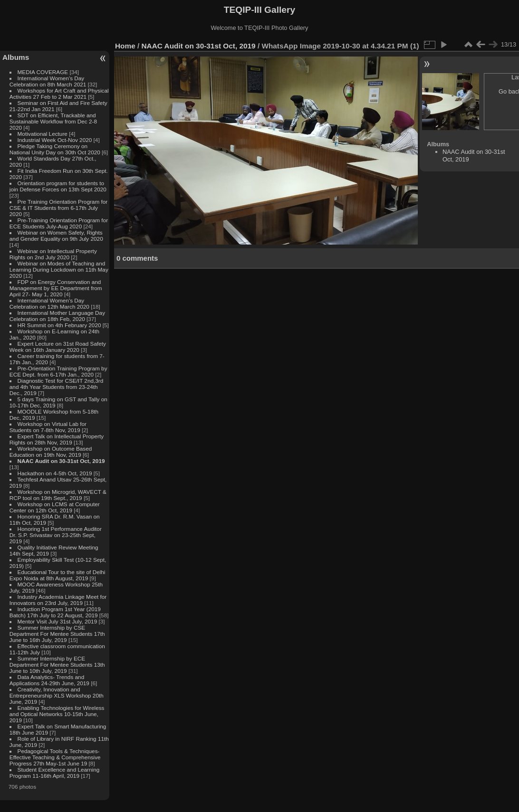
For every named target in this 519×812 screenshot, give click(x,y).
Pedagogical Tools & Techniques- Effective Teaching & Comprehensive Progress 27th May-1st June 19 (55, 757)
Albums (16, 57)
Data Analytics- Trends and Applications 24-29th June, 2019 (49, 680)
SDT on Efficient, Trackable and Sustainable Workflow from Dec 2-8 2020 (53, 121)
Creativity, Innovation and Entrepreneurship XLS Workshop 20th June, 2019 (57, 695)
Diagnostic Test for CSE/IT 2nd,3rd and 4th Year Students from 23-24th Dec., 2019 (56, 387)
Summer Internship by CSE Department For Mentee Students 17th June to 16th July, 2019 (57, 634)
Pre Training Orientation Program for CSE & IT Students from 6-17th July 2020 (58, 208)
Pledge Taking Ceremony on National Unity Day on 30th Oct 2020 (55, 149)
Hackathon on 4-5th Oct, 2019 (55, 473)
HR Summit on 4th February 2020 (59, 325)
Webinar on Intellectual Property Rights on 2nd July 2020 (53, 254)
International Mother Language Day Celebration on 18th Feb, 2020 (57, 316)
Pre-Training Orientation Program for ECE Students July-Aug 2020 (59, 223)
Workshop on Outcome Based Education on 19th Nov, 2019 (51, 452)
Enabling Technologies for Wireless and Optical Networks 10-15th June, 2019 (57, 714)
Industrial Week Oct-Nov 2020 (55, 140)
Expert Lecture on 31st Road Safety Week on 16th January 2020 (58, 347)
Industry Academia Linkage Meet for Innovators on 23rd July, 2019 (58, 600)
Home (125, 46)
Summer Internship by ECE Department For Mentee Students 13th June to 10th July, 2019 (57, 665)
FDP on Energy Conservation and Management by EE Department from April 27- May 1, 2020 (56, 288)
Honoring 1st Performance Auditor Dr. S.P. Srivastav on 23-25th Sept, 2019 (56, 535)
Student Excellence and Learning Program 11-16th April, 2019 (54, 773)
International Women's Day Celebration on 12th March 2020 (49, 303)
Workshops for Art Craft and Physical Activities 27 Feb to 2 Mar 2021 (59, 94)
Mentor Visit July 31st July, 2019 (58, 621)
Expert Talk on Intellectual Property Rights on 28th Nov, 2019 (57, 439)
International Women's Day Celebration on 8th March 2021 (48, 81)
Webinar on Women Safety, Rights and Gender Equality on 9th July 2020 (56, 236)
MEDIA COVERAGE (43, 72)
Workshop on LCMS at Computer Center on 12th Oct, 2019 (55, 507)
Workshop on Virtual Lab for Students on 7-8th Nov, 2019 (48, 427)
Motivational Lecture (43, 134)
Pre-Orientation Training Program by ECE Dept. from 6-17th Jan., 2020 (58, 371)
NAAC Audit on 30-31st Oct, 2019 (61, 461)
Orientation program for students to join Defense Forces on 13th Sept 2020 (58, 186)
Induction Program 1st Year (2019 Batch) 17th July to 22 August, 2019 (55, 612)
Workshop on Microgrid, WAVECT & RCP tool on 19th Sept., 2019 (58, 495)
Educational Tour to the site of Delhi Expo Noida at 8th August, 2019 (58, 575)
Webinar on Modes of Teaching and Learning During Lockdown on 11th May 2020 (59, 269)
